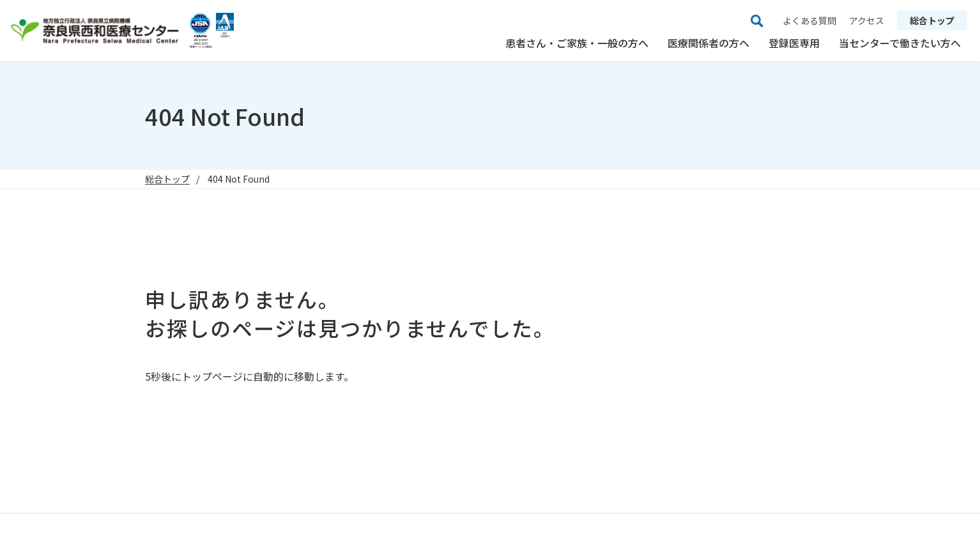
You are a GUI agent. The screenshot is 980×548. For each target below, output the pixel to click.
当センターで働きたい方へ (900, 43)
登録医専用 (794, 43)
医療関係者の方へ (708, 43)
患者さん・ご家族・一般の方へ (577, 43)
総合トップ (932, 20)
